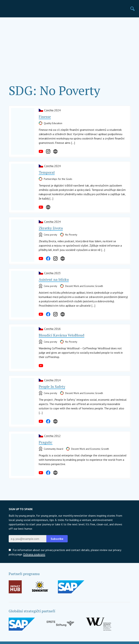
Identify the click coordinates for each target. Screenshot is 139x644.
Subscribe (57, 539)
